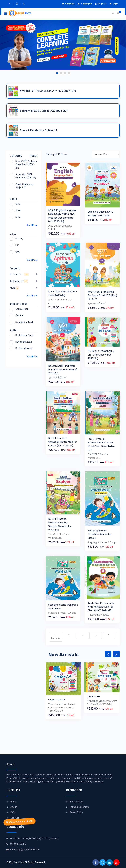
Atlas (24, 288)
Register (101, 4)
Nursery (19, 239)
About (14, 807)
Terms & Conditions (79, 807)
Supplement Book (24, 322)
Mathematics (24, 274)
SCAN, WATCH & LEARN (19, 822)
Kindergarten (24, 281)
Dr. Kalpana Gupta (25, 335)
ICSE (18, 211)
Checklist (68, 4)
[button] (57, 73)
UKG (18, 252)
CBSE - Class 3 (57, 700)
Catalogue (85, 4)
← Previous (56, 637)
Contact (15, 818)
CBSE (18, 204)
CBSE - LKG (93, 697)
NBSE (18, 217)
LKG (17, 245)
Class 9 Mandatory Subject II (25, 186)
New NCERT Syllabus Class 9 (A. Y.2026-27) (26, 164)
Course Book (22, 309)
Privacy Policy (77, 802)
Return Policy (76, 812)
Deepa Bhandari (24, 342)
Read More (32, 225)
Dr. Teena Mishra (24, 348)
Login (114, 4)
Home (13, 802)
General (20, 315)
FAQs (13, 812)
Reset (34, 156)
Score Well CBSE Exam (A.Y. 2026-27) (26, 176)
